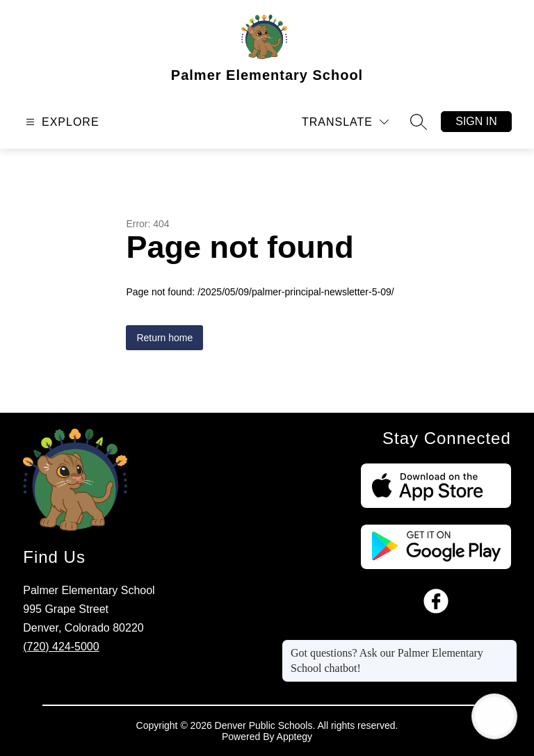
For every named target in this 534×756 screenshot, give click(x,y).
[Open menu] (61, 122)
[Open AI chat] (494, 716)
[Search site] (419, 122)
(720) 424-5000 (61, 647)
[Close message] (506, 646)
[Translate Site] (345, 122)
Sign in (476, 121)
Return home (164, 338)
